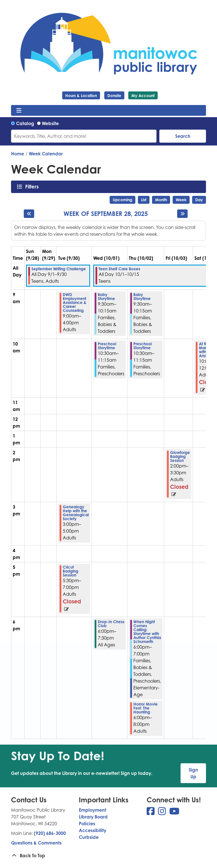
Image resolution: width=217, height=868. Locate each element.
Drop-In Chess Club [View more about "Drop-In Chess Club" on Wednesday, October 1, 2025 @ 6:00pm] (111, 624)
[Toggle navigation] (19, 110)
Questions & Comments (36, 843)
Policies (87, 824)
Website (50, 123)
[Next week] (182, 214)
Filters (33, 187)
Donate (114, 96)
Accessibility (93, 830)
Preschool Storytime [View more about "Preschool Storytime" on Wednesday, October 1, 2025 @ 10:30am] (107, 346)
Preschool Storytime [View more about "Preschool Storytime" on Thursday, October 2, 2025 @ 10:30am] (143, 346)
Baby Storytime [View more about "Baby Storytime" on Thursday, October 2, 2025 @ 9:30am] (142, 297)
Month (161, 200)
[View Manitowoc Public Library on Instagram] (162, 813)
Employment (93, 810)
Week (181, 200)
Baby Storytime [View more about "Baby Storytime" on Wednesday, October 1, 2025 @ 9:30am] (106, 297)
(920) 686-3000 (50, 833)
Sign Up (193, 773)
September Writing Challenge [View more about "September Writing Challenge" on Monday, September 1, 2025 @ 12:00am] (59, 269)
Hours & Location (81, 96)
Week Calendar (46, 154)
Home (18, 154)
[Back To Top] (108, 856)
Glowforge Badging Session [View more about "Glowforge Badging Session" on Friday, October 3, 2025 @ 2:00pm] (180, 456)
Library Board (93, 817)
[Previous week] (29, 214)
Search (183, 136)
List (144, 200)
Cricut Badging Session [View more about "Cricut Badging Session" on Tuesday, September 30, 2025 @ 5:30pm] (70, 571)
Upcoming (122, 200)
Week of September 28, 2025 (106, 214)
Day (199, 200)
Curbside (89, 837)
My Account (143, 96)
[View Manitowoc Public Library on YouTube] (174, 813)
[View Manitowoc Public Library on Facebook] (151, 813)
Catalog (25, 123)
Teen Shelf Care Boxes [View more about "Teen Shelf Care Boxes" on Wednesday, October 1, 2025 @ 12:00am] (119, 269)
